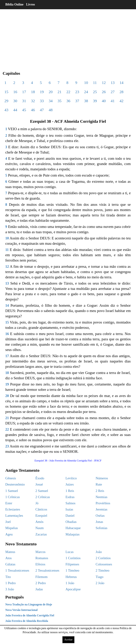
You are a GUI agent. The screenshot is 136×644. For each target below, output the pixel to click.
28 (121, 92)
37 (77, 101)
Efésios (40, 564)
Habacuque (73, 528)
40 (104, 101)
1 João (70, 583)
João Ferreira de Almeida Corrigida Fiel (30, 615)
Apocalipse (73, 589)
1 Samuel (12, 491)
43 (6, 110)
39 (95, 101)
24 (86, 92)
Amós (39, 522)
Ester (9, 503)
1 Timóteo (72, 570)
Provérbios (103, 503)
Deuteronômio (15, 484)
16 (15, 92)
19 (42, 92)
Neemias (101, 497)
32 (33, 101)
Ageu (9, 534)
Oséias (100, 516)
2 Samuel (42, 491)
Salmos (70, 503)
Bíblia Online (14, 4)
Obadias (71, 522)
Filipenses (72, 564)
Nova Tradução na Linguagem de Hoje (29, 604)
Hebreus (71, 577)
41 (113, 101)
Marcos (40, 552)
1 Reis (70, 491)
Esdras (70, 497)
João (99, 552)
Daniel (70, 516)
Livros (31, 4)
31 (24, 101)
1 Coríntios (73, 558)
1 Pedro (11, 583)
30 (15, 101)
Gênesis (11, 478)
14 (121, 83)
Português (15, 597)
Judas (39, 589)
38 (86, 101)
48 (51, 110)
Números (102, 478)
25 (95, 92)
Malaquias (73, 534)
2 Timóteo (103, 570)
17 (24, 92)
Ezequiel (41, 516)
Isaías (69, 509)
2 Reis (100, 491)
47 (42, 110)
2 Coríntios (103, 558)
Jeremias (101, 509)
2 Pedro (41, 583)
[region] (68, 37)
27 (113, 92)
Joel (8, 522)
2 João (100, 583)
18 (33, 92)
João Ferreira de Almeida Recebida (27, 621)
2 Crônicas (43, 497)
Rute (99, 484)
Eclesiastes (13, 509)
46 (33, 110)
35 (59, 101)
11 (95, 83)
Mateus (10, 552)
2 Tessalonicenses (47, 570)
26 (104, 92)
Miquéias (12, 528)
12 (104, 83)
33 (42, 101)
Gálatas (10, 564)
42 (121, 101)
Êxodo (40, 478)
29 (6, 101)
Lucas (70, 552)
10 (86, 83)
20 (51, 92)
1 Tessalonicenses (17, 570)
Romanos (42, 558)
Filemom (42, 577)
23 (77, 92)
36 (68, 101)
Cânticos (41, 509)
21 (59, 92)
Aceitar (68, 639)
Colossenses (104, 564)
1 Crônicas (13, 497)
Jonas (99, 522)
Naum (39, 528)
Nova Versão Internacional (21, 610)
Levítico (71, 478)
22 (68, 92)
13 (113, 83)
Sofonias (102, 528)
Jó (37, 503)
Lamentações (14, 516)
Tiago (100, 577)
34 (51, 101)
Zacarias (41, 534)
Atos (8, 558)
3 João (10, 589)
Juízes (70, 484)
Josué (39, 484)
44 (15, 110)
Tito (8, 577)
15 (6, 92)
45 (24, 110)
